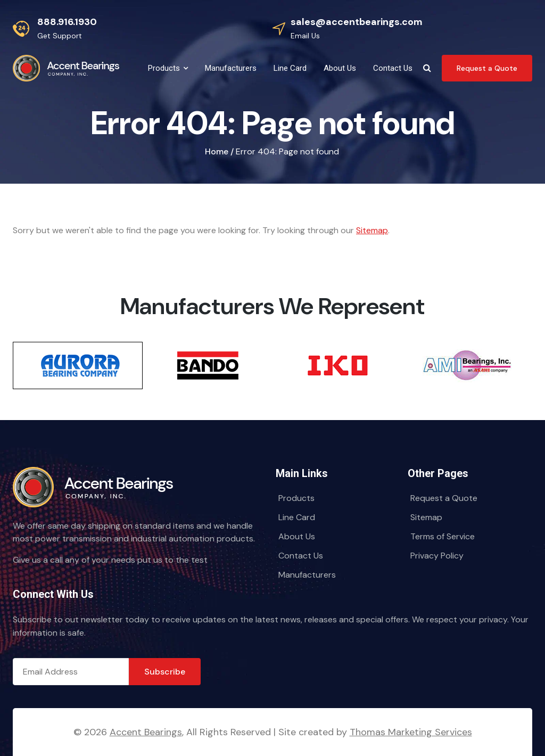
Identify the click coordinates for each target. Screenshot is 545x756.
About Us (297, 536)
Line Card (297, 517)
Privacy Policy (437, 556)
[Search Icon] (427, 68)
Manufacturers (307, 575)
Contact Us (301, 556)
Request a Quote (444, 498)
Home (217, 151)
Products (296, 498)
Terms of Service (443, 536)
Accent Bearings (146, 732)
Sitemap (372, 230)
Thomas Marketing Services (411, 732)
